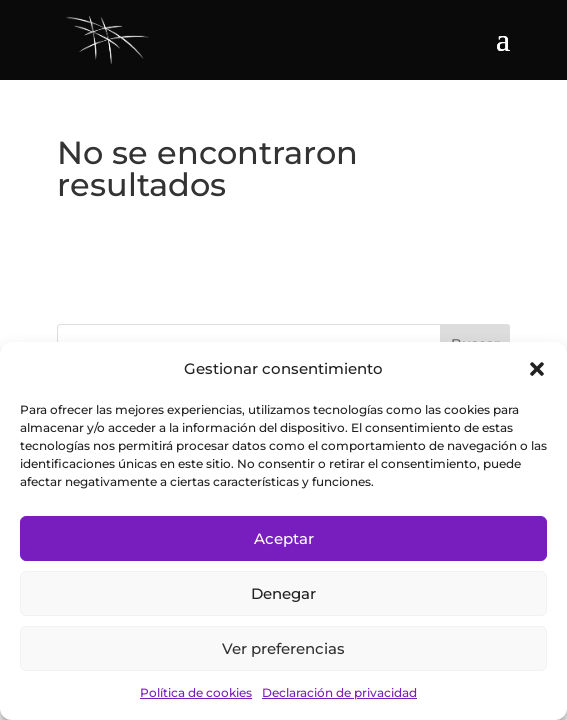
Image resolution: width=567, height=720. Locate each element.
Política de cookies (196, 692)
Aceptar (284, 538)
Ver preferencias (283, 648)
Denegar (283, 593)
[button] (537, 369)
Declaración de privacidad (339, 692)
